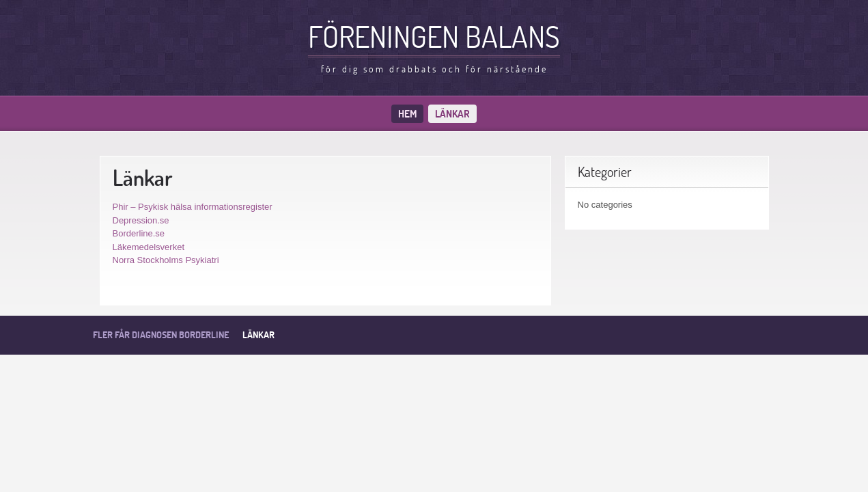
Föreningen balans (434, 36)
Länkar (452, 114)
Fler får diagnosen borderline (161, 335)
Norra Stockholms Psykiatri (166, 260)
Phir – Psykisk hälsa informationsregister (193, 207)
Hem (407, 114)
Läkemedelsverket (149, 247)
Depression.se (141, 220)
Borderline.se (139, 233)
